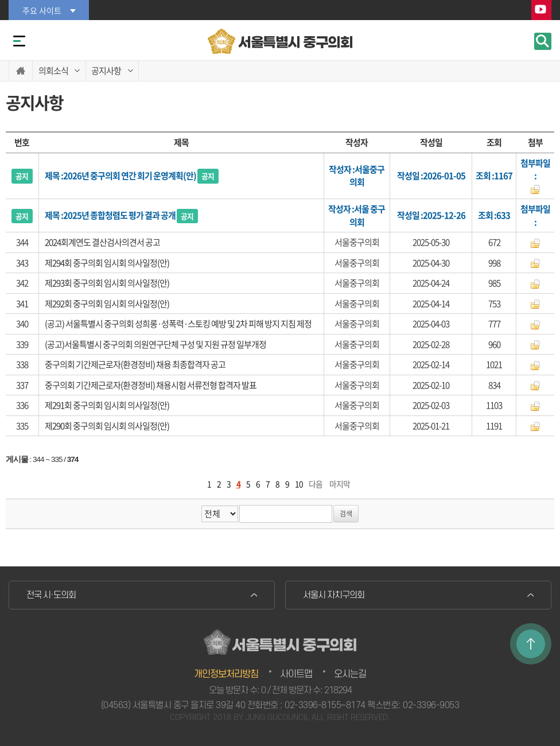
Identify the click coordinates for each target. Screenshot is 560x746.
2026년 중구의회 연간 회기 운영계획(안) (141, 176)
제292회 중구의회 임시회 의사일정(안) (107, 304)
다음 (316, 484)
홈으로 (21, 71)
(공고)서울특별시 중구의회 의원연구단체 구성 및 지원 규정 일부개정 (155, 344)
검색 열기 (543, 41)
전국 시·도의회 (51, 595)
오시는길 (350, 674)
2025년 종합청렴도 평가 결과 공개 (131, 215)
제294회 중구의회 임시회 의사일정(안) (107, 263)
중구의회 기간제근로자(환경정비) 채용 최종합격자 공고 (135, 364)
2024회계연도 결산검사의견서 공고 (102, 242)
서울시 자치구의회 (334, 595)
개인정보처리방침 (226, 674)
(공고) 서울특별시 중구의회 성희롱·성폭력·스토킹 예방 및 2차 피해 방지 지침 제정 (178, 324)
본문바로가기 (0, 0)
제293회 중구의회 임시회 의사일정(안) (107, 283)
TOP (531, 644)
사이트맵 (296, 674)
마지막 (340, 484)
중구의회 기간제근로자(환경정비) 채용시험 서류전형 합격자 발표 (151, 385)
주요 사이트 (42, 10)
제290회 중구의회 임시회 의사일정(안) (107, 426)
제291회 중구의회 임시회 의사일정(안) (107, 405)
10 (299, 484)
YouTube (541, 11)
